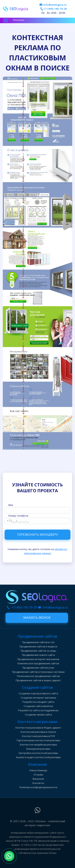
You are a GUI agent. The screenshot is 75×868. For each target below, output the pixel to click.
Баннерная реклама (38, 749)
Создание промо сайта (38, 715)
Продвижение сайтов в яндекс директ (38, 680)
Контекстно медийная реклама (38, 745)
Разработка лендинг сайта (38, 702)
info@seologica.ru (55, 5)
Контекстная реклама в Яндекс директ (38, 728)
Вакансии (38, 779)
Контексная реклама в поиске (38, 732)
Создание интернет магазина (38, 698)
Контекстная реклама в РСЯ (38, 736)
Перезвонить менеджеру (38, 535)
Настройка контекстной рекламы (38, 753)
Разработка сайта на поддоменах (38, 710)
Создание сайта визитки (38, 706)
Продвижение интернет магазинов (38, 659)
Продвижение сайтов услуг (38, 668)
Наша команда (38, 770)
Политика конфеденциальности (38, 787)
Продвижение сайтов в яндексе (38, 646)
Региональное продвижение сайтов (38, 676)
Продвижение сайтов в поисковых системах (38, 672)
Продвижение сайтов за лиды (38, 651)
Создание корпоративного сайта (38, 693)
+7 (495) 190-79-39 (55, 9)
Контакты (38, 783)
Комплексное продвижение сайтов (38, 663)
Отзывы (38, 775)
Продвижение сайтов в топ (38, 642)
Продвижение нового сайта (38, 655)
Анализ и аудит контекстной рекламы (38, 757)
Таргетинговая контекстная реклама (38, 740)
